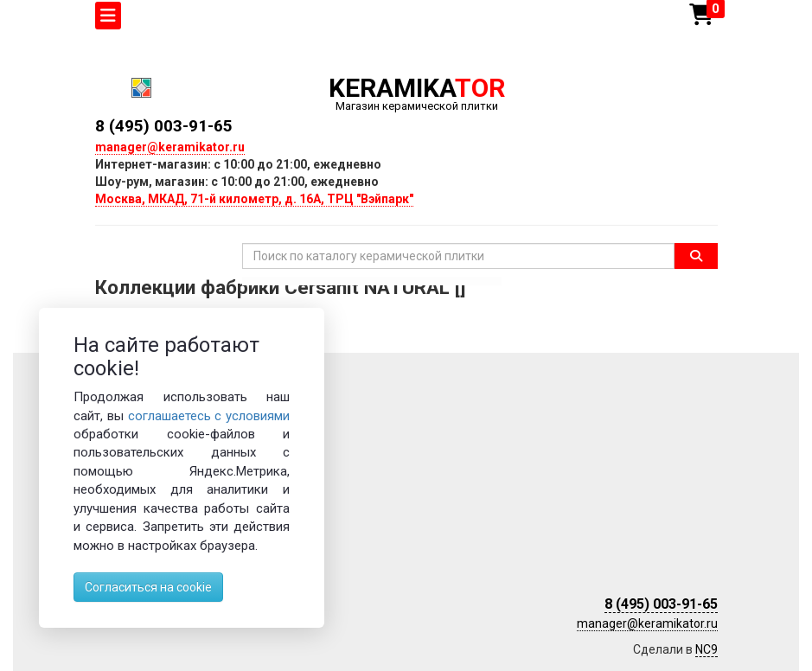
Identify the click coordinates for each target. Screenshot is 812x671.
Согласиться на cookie (148, 587)
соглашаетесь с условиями (209, 416)
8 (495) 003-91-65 (164, 126)
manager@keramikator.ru (170, 147)
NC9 (707, 649)
